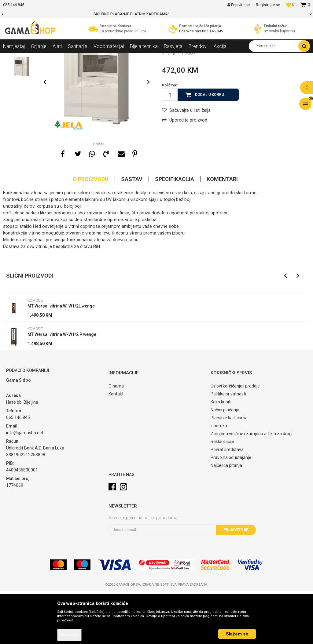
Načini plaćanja (225, 463)
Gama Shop (13, 57)
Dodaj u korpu (210, 147)
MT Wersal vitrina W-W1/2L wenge (61, 359)
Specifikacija (175, 232)
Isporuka (219, 478)
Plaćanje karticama (229, 471)
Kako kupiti (221, 455)
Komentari (222, 232)
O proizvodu (91, 232)
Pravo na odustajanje (231, 510)
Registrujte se (268, 5)
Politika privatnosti (228, 447)
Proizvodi (36, 57)
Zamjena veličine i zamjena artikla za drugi (252, 486)
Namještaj (59, 57)
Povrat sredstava (227, 502)
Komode (107, 57)
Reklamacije (222, 494)
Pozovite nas (191, 31)
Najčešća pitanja (226, 518)
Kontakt (116, 447)
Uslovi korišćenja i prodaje (235, 439)
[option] (156, 14)
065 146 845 (213, 31)
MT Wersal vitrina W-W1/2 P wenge (62, 387)
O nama (116, 439)
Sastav (132, 232)
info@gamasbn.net (25, 486)
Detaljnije (69, 635)
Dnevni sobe (84, 57)
